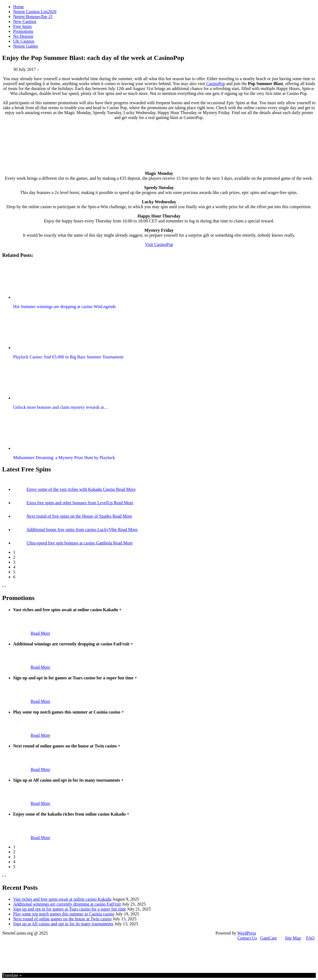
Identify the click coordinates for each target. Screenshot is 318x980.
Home (18, 7)
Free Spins (22, 26)
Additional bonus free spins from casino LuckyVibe (72, 530)
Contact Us (247, 938)
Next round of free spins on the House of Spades (70, 516)
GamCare (269, 938)
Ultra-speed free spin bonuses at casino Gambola (70, 543)
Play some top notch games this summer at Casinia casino (64, 914)
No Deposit (23, 36)
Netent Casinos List (35, 12)
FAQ (310, 938)
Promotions (23, 31)
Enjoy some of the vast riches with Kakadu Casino (71, 489)
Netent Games (26, 46)
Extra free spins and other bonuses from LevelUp (70, 503)
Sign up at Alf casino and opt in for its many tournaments (63, 924)
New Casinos (25, 21)
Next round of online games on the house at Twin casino (62, 919)
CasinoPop (216, 84)
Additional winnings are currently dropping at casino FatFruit (67, 904)
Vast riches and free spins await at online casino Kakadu (62, 899)
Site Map (293, 938)
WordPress (247, 933)
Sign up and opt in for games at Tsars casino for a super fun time (70, 909)
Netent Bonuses (33, 17)
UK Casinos (24, 41)
